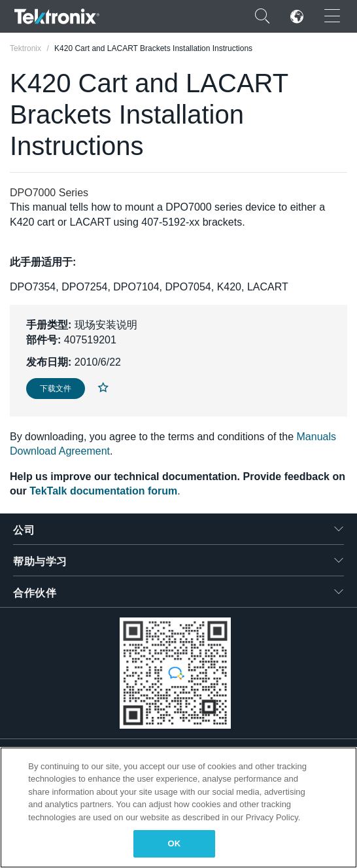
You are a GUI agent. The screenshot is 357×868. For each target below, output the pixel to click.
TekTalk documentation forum (103, 491)
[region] (178, 807)
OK (175, 843)
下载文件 (56, 389)
